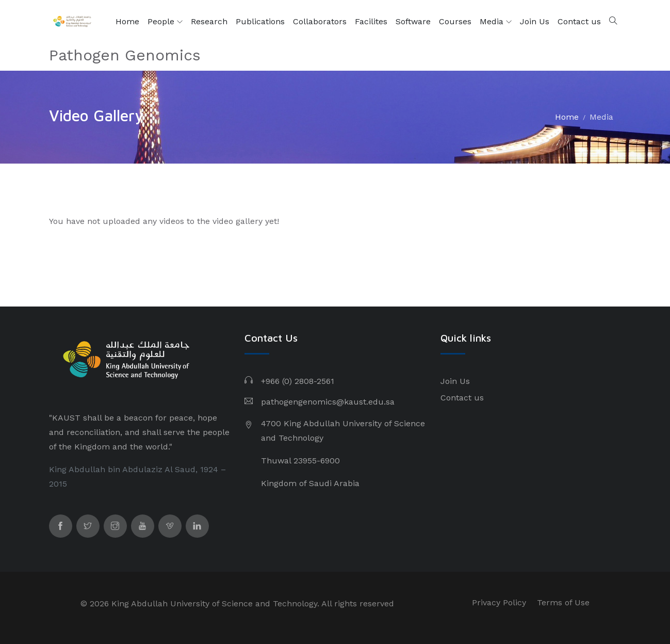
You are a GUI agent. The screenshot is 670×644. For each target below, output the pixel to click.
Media (496, 22)
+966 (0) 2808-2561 (298, 381)
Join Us (535, 21)
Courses (455, 21)
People (165, 22)
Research (209, 21)
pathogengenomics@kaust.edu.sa (328, 402)
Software (413, 21)
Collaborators (320, 21)
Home (127, 21)
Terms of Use (563, 602)
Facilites (371, 21)
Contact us (579, 21)
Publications (260, 21)
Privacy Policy (499, 602)
